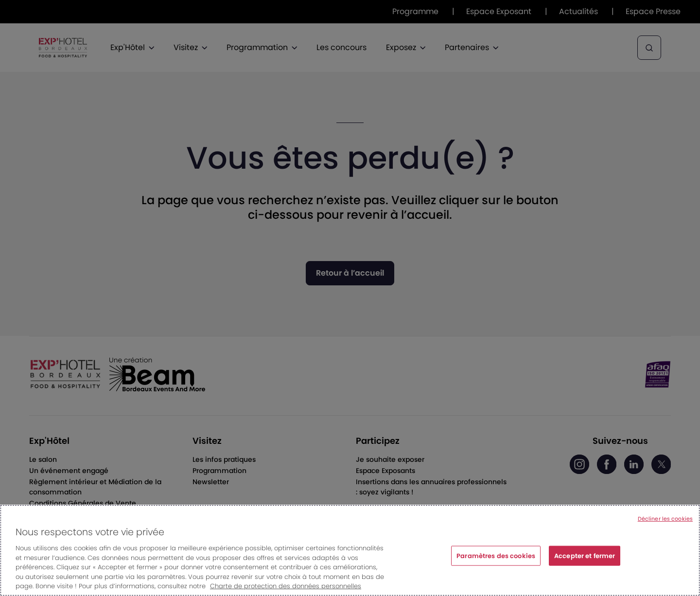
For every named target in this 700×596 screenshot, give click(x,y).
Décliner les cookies (665, 520)
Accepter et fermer (585, 557)
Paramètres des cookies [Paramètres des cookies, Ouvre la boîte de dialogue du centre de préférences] (496, 557)
